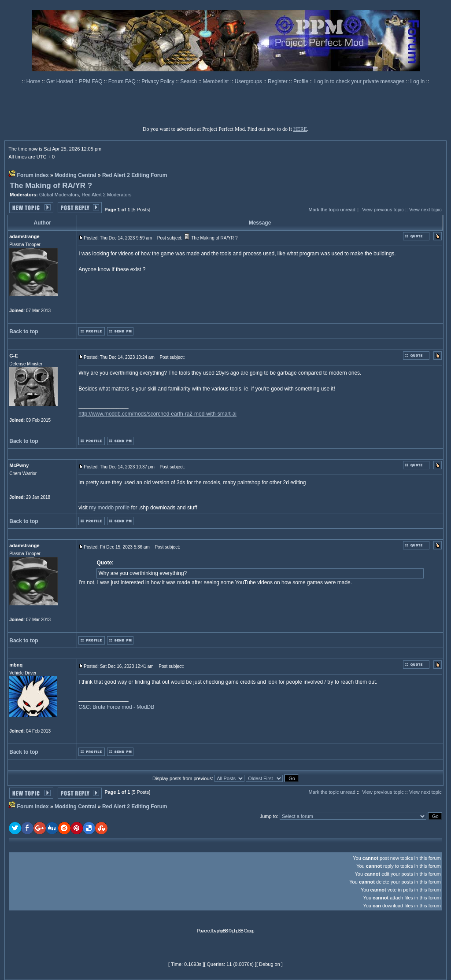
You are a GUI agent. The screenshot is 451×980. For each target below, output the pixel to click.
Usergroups (249, 81)
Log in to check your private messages (360, 81)
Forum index (33, 175)
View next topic (425, 210)
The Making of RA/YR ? (51, 186)
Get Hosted (60, 81)
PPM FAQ (91, 81)
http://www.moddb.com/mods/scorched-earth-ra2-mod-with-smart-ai (157, 414)
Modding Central (76, 175)
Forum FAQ (123, 81)
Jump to (268, 816)
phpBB (222, 931)
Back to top (24, 332)
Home (34, 81)
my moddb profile (109, 508)
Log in (418, 81)
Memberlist (217, 81)
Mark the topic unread (332, 210)
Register (278, 81)
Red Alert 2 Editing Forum (135, 175)
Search (189, 81)
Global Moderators (59, 195)
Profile (301, 81)
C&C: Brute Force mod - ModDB (116, 707)
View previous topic (383, 210)
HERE (300, 129)
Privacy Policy (159, 81)
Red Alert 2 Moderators (106, 195)
